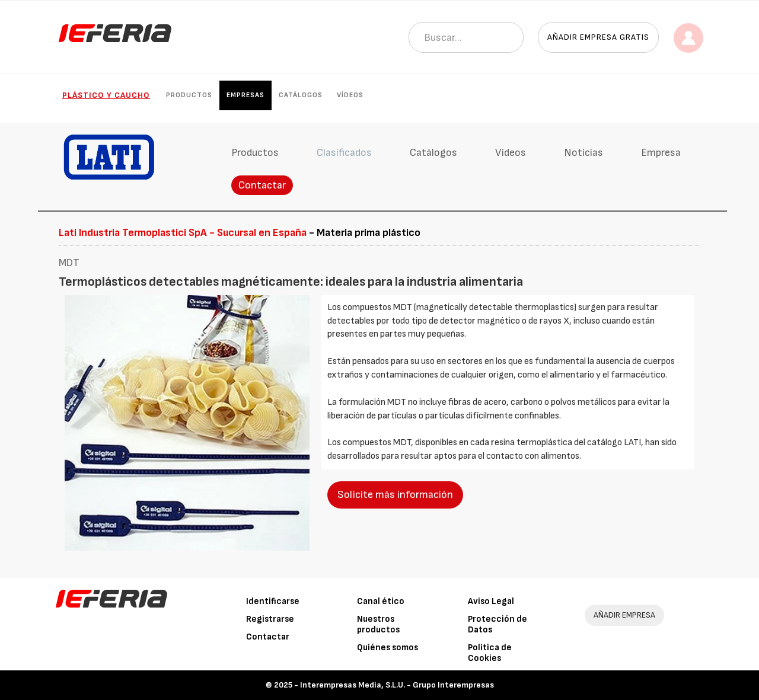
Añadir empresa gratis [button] (598, 37)
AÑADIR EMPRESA (624, 615)
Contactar (262, 185)
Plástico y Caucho (106, 95)
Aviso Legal (491, 601)
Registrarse (270, 619)
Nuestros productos (378, 624)
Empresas (245, 95)
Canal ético (381, 601)
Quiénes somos (388, 648)
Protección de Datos (498, 624)
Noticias (583, 153)
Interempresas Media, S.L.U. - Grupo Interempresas (397, 685)
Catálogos (301, 95)
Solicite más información (395, 495)
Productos (189, 95)
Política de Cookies (490, 653)
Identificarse (273, 601)
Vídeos (350, 95)
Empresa (661, 153)
